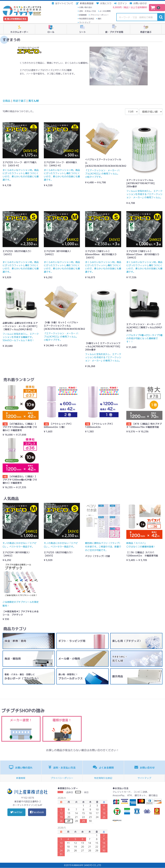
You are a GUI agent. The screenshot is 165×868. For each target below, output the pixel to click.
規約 (99, 19)
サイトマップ (85, 23)
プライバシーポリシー (99, 15)
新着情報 (83, 15)
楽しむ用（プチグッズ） (127, 641)
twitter (16, 812)
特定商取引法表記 (87, 19)
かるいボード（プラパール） (22, 677)
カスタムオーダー (19, 29)
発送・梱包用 (13, 659)
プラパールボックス (70, 677)
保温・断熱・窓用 (15, 641)
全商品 (6, 101)
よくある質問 (105, 11)
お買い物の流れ (86, 7)
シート (82, 29)
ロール (51, 29)
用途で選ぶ (146, 29)
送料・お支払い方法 (87, 11)
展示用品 (118, 676)
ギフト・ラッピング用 (72, 641)
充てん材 (34, 101)
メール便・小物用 (69, 659)
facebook (37, 812)
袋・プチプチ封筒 (114, 29)
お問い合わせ (145, 767)
